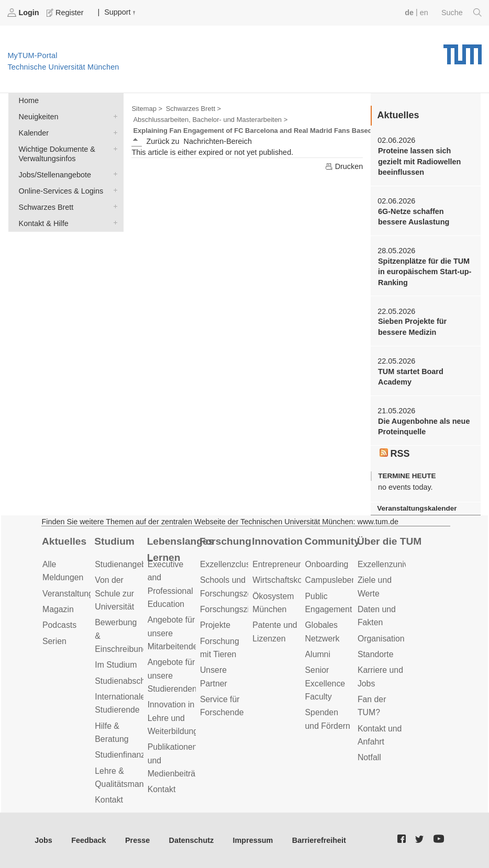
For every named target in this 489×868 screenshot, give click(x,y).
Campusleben (331, 580)
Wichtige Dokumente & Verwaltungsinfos (113, 148)
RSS (395, 454)
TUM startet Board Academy (411, 377)
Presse (137, 840)
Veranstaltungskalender (417, 508)
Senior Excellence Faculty (325, 683)
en (424, 13)
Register (66, 13)
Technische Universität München (463, 51)
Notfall (369, 757)
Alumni (318, 654)
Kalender (113, 132)
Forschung (225, 541)
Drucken (344, 166)
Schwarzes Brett (113, 206)
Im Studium (116, 665)
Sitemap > (147, 109)
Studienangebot (124, 564)
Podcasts (59, 625)
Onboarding (327, 564)
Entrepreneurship (284, 564)
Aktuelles (64, 541)
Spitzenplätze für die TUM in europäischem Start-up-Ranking (425, 272)
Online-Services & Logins (113, 190)
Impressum (253, 840)
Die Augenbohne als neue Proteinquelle (424, 426)
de (409, 13)
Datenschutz (192, 840)
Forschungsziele (230, 609)
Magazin (58, 609)
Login (24, 13)
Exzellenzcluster (230, 564)
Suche (462, 13)
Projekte (215, 625)
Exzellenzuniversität (394, 564)
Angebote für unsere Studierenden (172, 675)
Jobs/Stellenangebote (113, 174)
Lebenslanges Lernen (180, 549)
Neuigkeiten (113, 116)
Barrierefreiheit (319, 840)
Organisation (381, 639)
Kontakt (109, 800)
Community (332, 541)
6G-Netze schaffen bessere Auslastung (414, 217)
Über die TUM (389, 541)
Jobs (43, 840)
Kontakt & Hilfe (113, 223)
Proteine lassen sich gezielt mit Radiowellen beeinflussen (419, 161)
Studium (114, 541)
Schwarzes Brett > (193, 109)
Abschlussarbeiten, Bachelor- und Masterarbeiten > (210, 120)
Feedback (88, 840)
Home (29, 100)
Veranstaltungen (72, 594)
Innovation (277, 541)
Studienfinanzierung (131, 755)
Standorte (376, 654)
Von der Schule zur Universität (114, 593)
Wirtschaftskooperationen (299, 580)
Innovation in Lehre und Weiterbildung (173, 718)
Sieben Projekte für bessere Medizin (412, 326)
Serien (54, 641)
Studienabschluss (127, 681)
